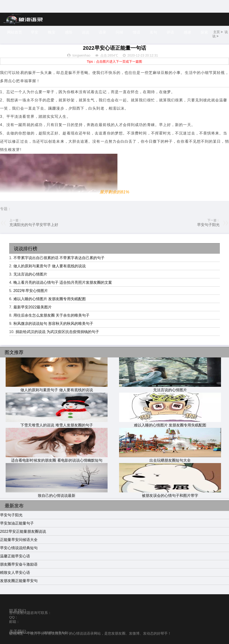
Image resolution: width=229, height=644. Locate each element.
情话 (137, 32)
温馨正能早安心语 (15, 556)
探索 (205, 32)
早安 (35, 32)
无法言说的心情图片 (30, 274)
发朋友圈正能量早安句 (19, 581)
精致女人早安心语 (15, 573)
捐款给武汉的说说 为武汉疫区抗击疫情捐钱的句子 (57, 332)
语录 (103, 32)
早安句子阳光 (208, 225)
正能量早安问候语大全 (19, 540)
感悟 (69, 32)
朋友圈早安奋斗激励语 (19, 564)
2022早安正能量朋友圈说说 (23, 531)
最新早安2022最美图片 (33, 307)
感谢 (188, 32)
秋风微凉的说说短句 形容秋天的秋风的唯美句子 (53, 324)
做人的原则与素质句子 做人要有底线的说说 (50, 266)
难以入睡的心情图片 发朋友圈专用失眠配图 (50, 299)
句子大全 (61, 633)
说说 (86, 32)
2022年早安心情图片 (31, 291)
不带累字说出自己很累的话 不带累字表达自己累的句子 (59, 258)
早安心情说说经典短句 (19, 548)
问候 (120, 32)
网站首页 (15, 32)
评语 (171, 32)
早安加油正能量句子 (17, 523)
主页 (217, 32)
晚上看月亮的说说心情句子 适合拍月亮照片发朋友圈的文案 (63, 282)
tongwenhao (81, 55)
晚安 (52, 32)
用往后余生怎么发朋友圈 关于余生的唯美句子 (51, 315)
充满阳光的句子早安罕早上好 (34, 225)
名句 (154, 32)
